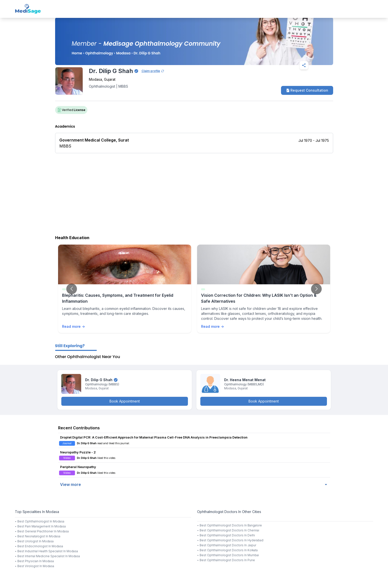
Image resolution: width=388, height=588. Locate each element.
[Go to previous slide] (72, 289)
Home (77, 53)
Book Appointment (125, 401)
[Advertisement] (194, 193)
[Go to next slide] (316, 289)
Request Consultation (307, 90)
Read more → (73, 326)
